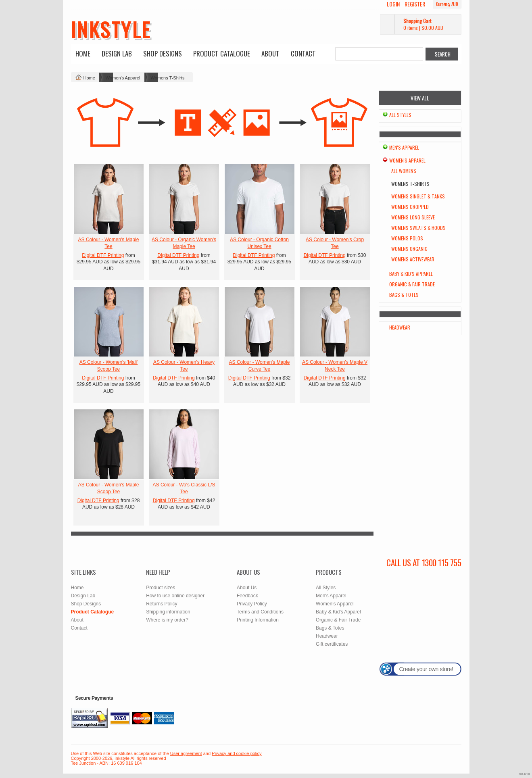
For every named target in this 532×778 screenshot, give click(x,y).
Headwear (400, 327)
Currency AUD (447, 4)
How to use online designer (175, 596)
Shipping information (168, 612)
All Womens (404, 171)
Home (83, 53)
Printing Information (258, 620)
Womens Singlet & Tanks (418, 196)
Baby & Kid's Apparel (411, 274)
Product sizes (161, 588)
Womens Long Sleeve (413, 217)
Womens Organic (409, 249)
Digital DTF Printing (103, 255)
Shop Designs (163, 53)
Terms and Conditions (260, 612)
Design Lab (117, 53)
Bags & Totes (404, 295)
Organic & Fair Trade (412, 284)
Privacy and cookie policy (237, 753)
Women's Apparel (123, 78)
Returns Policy (162, 604)
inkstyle (111, 29)
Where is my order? (167, 620)
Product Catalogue (222, 53)
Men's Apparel (404, 147)
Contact (303, 53)
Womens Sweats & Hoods (418, 228)
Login (393, 4)
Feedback (247, 596)
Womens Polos (407, 238)
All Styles (400, 115)
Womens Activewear (413, 259)
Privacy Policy (252, 604)
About (270, 53)
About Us (247, 588)
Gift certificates (332, 644)
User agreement (186, 753)
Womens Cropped (410, 207)
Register (415, 4)
